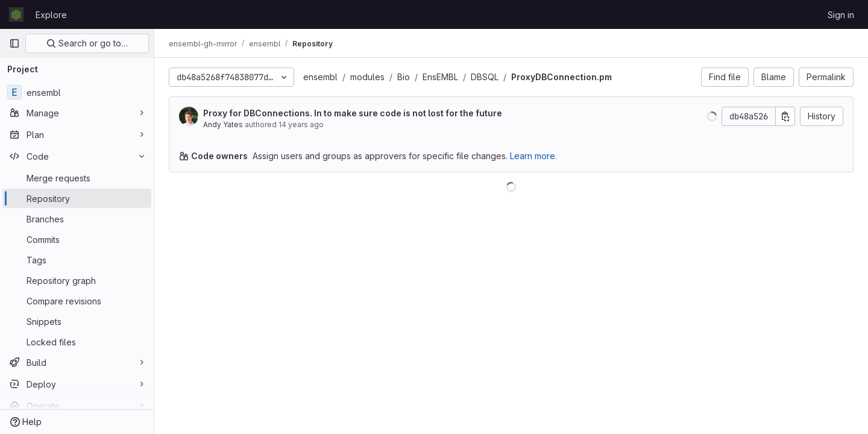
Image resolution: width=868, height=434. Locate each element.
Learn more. (533, 156)
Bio (404, 77)
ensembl (320, 77)
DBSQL (485, 77)
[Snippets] (77, 321)
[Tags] (77, 260)
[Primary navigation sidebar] (14, 43)
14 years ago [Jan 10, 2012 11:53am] (301, 124)
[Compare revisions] (77, 301)
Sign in (841, 15)
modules (367, 77)
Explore (51, 15)
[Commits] (77, 239)
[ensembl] (77, 92)
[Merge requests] (77, 178)
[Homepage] (16, 14)
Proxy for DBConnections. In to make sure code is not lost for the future (353, 113)
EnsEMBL (440, 77)
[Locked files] (77, 342)
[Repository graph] (77, 280)
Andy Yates (223, 124)
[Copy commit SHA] (785, 116)
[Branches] (77, 219)
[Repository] (77, 198)
